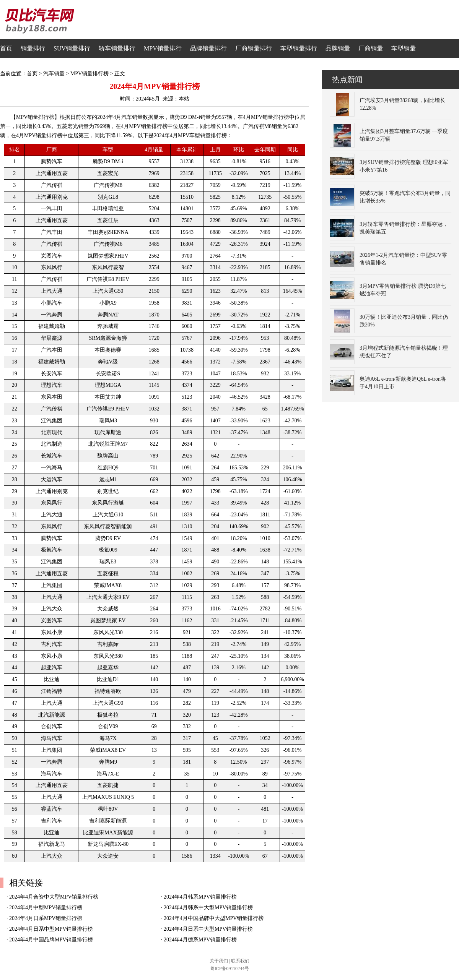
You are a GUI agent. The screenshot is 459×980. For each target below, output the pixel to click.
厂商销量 (371, 48)
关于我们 (219, 961)
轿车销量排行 (117, 48)
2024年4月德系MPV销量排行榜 (200, 940)
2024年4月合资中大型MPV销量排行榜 (54, 897)
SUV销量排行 (72, 48)
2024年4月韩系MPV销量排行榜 (200, 897)
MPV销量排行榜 (90, 74)
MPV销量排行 (163, 48)
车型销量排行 (299, 48)
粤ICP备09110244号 (229, 969)
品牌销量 (338, 48)
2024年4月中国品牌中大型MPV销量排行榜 (214, 918)
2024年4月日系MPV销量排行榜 (46, 918)
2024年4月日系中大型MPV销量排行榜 (208, 929)
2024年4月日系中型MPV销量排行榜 (51, 929)
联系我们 (240, 961)
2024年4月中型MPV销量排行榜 (46, 908)
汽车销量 (54, 74)
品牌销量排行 (208, 48)
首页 (6, 48)
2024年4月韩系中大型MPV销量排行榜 (208, 908)
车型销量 (404, 48)
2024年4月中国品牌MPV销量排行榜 (51, 940)
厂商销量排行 (254, 48)
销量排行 (33, 48)
